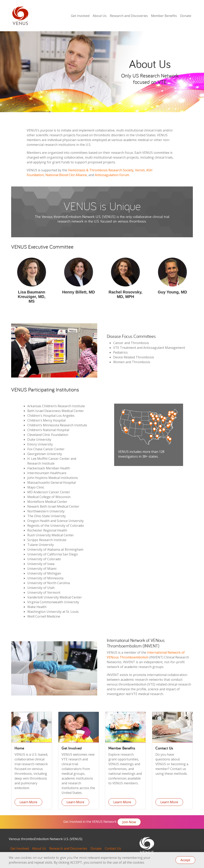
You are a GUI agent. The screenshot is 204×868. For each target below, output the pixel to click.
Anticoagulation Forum (112, 175)
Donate (186, 16)
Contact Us (113, 848)
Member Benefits (164, 16)
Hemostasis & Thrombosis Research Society (101, 170)
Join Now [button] (129, 822)
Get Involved (80, 16)
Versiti (140, 170)
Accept (185, 860)
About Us (100, 16)
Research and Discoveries (129, 16)
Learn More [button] (28, 802)
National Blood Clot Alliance (66, 175)
